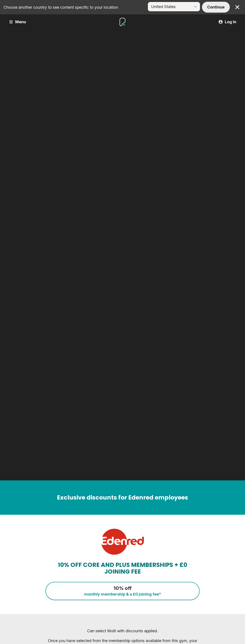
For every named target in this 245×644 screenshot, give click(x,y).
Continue (216, 7)
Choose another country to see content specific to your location (61, 7)
